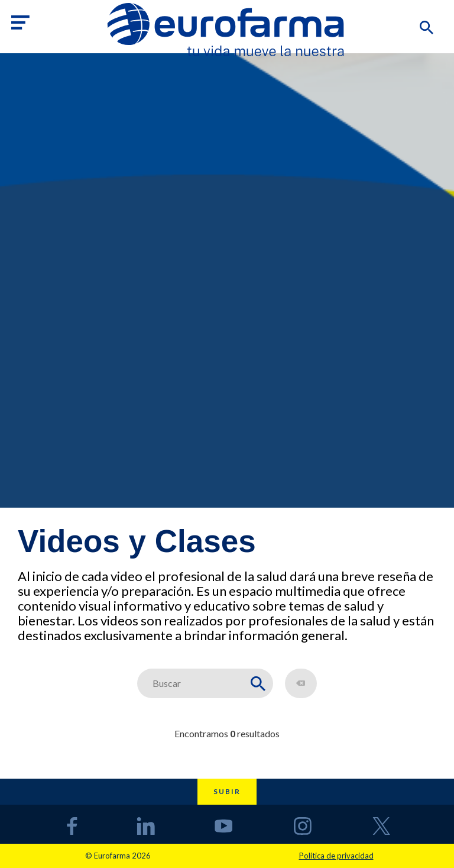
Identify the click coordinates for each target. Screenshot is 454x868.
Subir (227, 791)
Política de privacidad (336, 856)
